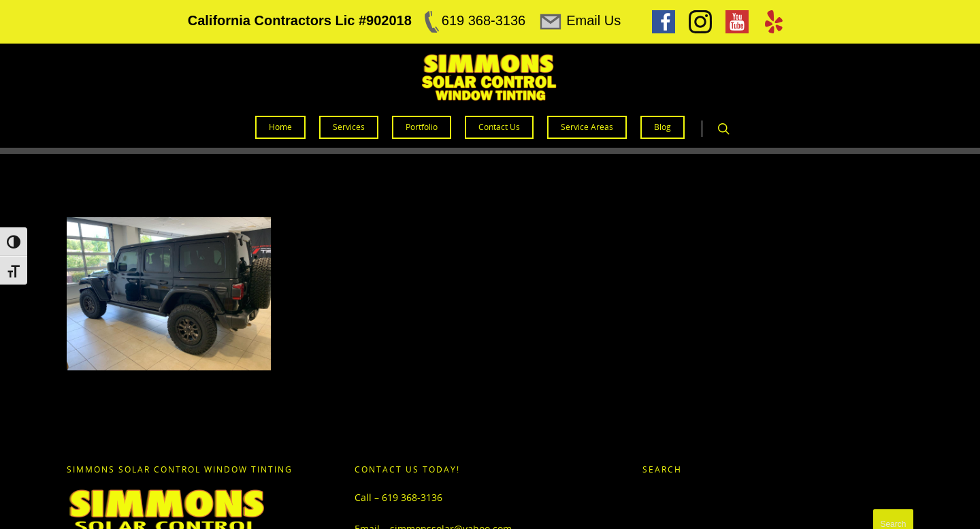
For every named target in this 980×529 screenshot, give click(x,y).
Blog (663, 127)
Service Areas (587, 127)
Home (280, 127)
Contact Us (499, 127)
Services (349, 127)
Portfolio (422, 127)
